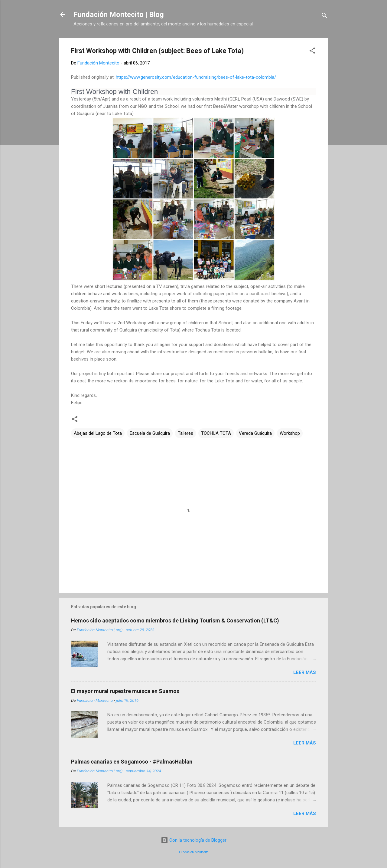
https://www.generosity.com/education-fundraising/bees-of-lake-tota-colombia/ (196, 77)
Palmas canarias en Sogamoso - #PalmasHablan (132, 762)
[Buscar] (324, 17)
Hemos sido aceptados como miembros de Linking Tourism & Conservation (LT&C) (175, 620)
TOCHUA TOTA (216, 433)
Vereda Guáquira (255, 433)
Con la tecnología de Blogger (194, 840)
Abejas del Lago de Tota (98, 433)
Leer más (305, 672)
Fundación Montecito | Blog (119, 15)
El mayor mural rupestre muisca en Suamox (125, 691)
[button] (312, 52)
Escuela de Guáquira (150, 433)
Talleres (185, 433)
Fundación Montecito (194, 852)
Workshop (290, 433)
